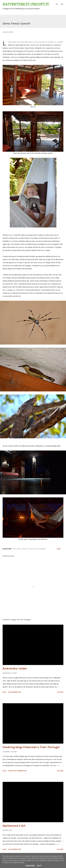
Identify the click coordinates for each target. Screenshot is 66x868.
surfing (42, 549)
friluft (25, 549)
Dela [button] (59, 549)
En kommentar (15, 692)
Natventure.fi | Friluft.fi (26, 4)
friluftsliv (33, 549)
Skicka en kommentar (18, 771)
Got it (39, 866)
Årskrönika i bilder (15, 668)
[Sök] (57, 4)
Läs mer (60, 692)
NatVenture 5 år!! (14, 826)
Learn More (30, 866)
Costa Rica (16, 549)
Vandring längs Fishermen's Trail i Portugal (31, 747)
